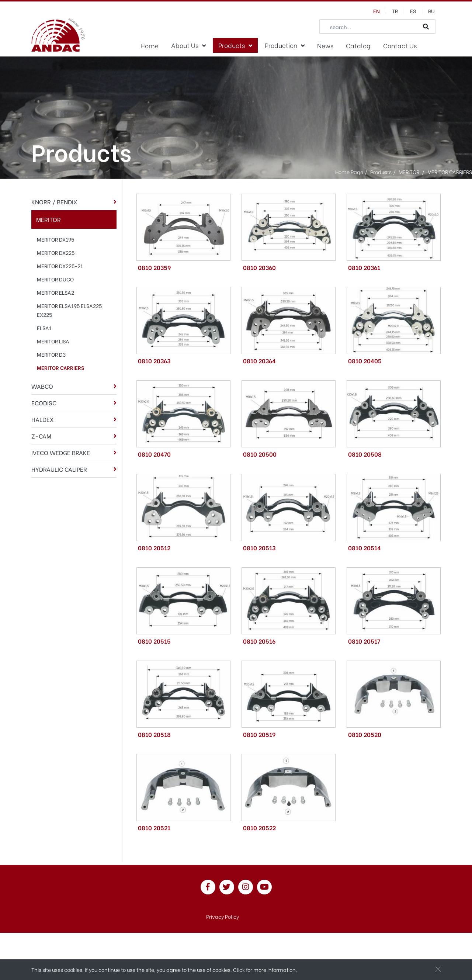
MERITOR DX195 (55, 239)
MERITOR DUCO (55, 279)
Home (150, 45)
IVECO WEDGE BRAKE (61, 452)
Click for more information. (265, 970)
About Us (185, 45)
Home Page (349, 171)
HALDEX (43, 419)
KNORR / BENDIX (54, 202)
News (325, 45)
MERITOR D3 (51, 354)
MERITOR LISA (53, 341)
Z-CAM (41, 436)
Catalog (358, 45)
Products (232, 45)
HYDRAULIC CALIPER (59, 469)
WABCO (42, 386)
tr (395, 11)
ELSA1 (44, 328)
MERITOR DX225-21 (60, 266)
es (413, 11)
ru (431, 11)
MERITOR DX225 (56, 252)
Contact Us (400, 45)
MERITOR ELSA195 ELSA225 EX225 (69, 310)
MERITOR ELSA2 (55, 292)
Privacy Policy (223, 916)
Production (281, 45)
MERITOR (48, 219)
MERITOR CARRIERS (60, 368)
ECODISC (44, 403)
